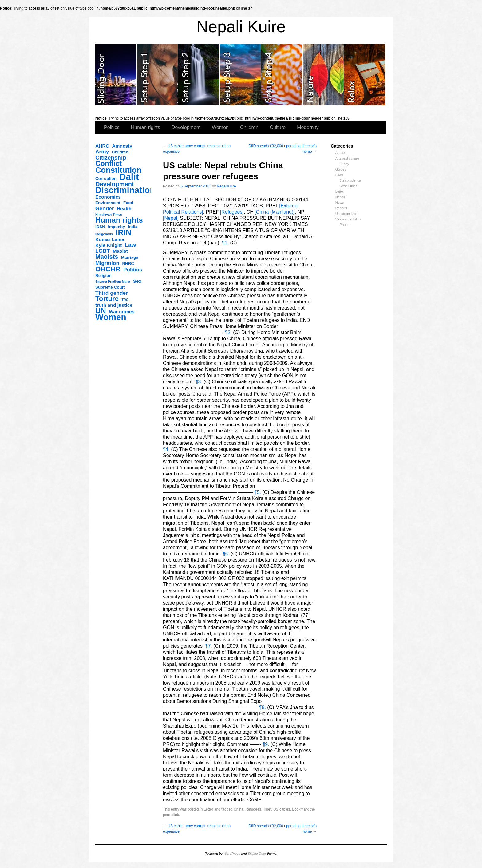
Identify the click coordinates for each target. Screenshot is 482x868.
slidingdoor (116, 75)
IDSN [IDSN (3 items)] (100, 227)
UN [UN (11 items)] (101, 311)
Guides (341, 169)
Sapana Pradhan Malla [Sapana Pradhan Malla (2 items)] (113, 282)
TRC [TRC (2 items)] (125, 300)
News (340, 203)
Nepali (340, 197)
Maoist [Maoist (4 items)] (120, 251)
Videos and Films (348, 219)
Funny (344, 164)
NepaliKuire (227, 186)
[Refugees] (231, 212)
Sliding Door (257, 854)
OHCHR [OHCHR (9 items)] (108, 269)
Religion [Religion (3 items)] (103, 276)
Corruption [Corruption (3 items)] (106, 178)
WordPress (232, 854)
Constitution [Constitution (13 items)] (118, 170)
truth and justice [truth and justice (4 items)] (114, 305)
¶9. (267, 744)
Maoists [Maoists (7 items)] (107, 257)
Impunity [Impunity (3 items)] (117, 227)
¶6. (227, 554)
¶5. (258, 492)
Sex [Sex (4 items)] (137, 281)
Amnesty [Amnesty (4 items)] (122, 146)
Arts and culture (347, 158)
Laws (339, 175)
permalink (171, 815)
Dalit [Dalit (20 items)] (129, 177)
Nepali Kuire (241, 27)
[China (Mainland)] (274, 212)
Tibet (267, 809)
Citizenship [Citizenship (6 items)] (111, 158)
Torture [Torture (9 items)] (107, 299)
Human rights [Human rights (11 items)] (119, 220)
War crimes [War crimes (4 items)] (122, 312)
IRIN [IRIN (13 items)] (123, 232)
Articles (341, 153)
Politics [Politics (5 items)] (133, 270)
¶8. (263, 707)
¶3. (200, 382)
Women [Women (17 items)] (111, 317)
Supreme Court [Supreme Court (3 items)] (110, 287)
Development (186, 127)
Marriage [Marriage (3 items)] (130, 257)
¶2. (229, 332)
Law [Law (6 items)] (130, 245)
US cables (282, 809)
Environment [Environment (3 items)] (108, 203)
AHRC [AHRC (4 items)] (102, 146)
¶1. (226, 243)
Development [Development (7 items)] (115, 184)
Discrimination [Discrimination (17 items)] (125, 190)
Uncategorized (346, 214)
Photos (345, 225)
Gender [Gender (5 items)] (105, 208)
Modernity (308, 127)
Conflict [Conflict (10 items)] (109, 164)
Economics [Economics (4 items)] (108, 197)
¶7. (209, 646)
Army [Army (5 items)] (102, 152)
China (238, 809)
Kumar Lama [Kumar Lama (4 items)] (110, 239)
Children (249, 127)
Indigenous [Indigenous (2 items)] (104, 234)
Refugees (253, 809)
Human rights (146, 127)
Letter (340, 191)
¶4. (167, 449)
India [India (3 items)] (133, 227)
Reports (341, 208)
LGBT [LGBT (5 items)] (103, 251)
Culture (278, 127)
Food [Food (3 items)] (128, 203)
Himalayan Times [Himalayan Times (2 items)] (109, 215)
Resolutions (348, 186)
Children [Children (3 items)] (120, 152)
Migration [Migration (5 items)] (107, 263)
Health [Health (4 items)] (124, 209)
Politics (112, 127)
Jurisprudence (350, 180)
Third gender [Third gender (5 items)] (112, 293)
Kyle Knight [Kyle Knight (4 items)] (109, 245)
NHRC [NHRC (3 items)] (128, 264)
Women (220, 127)
